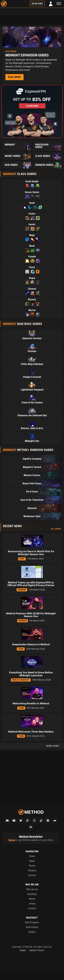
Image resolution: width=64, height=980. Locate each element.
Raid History (32, 927)
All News (56, 529)
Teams (32, 866)
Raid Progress (32, 922)
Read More (14, 77)
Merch (32, 899)
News (32, 861)
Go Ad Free (37, 4)
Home (32, 856)
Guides (32, 932)
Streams (32, 870)
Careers (32, 875)
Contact (32, 908)
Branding (32, 894)
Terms (23, 950)
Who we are (32, 889)
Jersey (32, 904)
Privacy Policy (37, 950)
